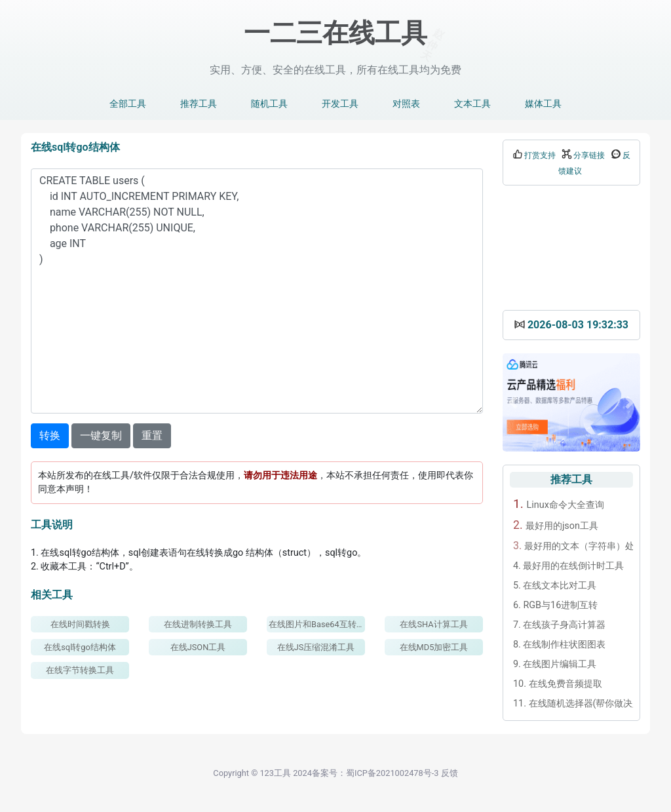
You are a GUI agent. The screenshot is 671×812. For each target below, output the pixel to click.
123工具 (275, 773)
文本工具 (472, 104)
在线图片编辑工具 (555, 664)
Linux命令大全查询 (559, 504)
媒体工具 (543, 104)
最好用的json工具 (556, 525)
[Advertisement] (571, 248)
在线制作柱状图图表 (559, 645)
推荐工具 (199, 104)
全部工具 (128, 104)
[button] (513, 402)
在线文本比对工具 (555, 586)
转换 (50, 435)
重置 (152, 435)
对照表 (406, 104)
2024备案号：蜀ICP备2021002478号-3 (366, 773)
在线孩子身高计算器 (559, 625)
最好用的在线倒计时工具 (568, 566)
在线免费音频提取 (558, 684)
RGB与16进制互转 (555, 605)
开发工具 (340, 104)
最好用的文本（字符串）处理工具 (573, 546)
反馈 (450, 773)
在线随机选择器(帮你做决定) (573, 704)
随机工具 (269, 104)
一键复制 (101, 435)
